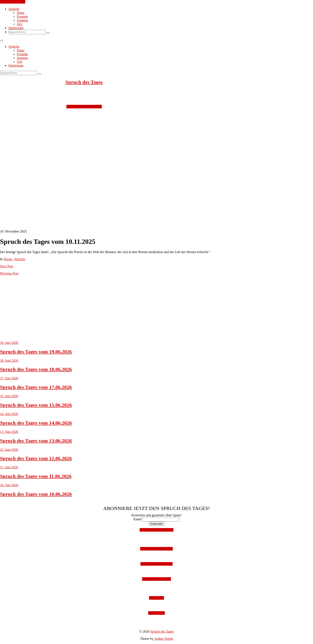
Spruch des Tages (84, 82)
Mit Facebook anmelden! (156, 530)
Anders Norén (164, 639)
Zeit (20, 24)
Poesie (8, 259)
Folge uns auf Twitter (156, 579)
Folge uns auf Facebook (156, 564)
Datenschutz (156, 613)
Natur (21, 13)
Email (137, 519)
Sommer (22, 20)
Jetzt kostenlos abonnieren (84, 107)
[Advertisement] (126, 138)
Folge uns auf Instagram (156, 549)
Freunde (22, 16)
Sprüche (14, 9)
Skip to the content (13, 2)
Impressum (16, 28)
